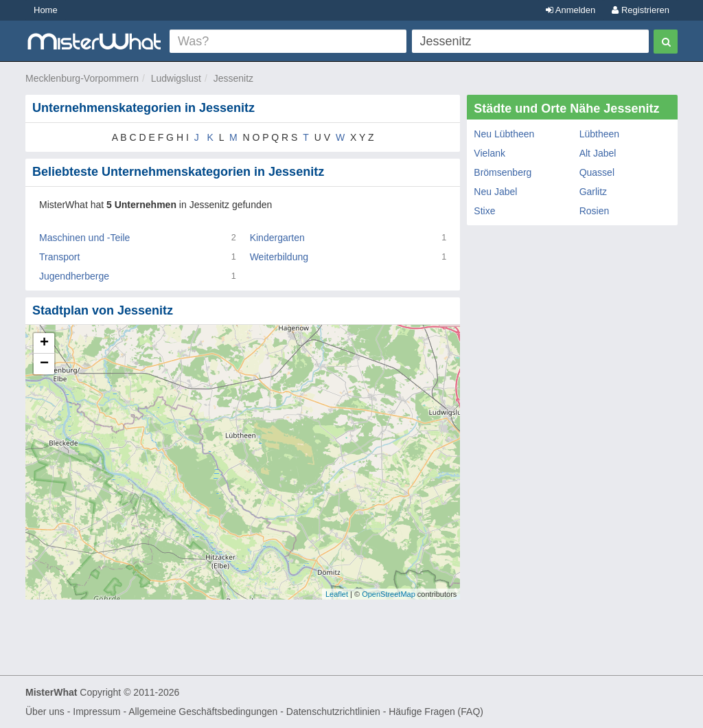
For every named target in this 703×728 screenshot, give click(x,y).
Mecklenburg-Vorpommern (82, 78)
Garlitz (593, 192)
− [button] (44, 364)
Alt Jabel (598, 153)
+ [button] (44, 343)
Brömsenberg (503, 172)
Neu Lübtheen (504, 134)
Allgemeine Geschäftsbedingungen (203, 712)
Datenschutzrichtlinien (333, 712)
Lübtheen (599, 134)
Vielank (489, 153)
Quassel (597, 172)
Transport (59, 257)
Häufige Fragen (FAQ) (436, 712)
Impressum (96, 712)
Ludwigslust (176, 78)
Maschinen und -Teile (84, 238)
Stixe (484, 211)
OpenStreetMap (389, 594)
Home (46, 10)
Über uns (45, 712)
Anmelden (571, 10)
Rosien (595, 211)
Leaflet (337, 594)
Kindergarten (277, 238)
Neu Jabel (495, 192)
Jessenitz (233, 78)
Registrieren (641, 10)
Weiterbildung (279, 257)
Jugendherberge (74, 276)
